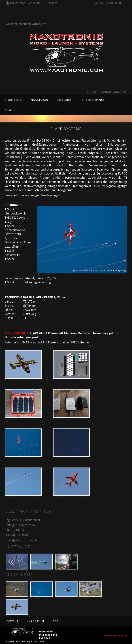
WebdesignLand (110, 636)
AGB (56, 621)
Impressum (36, 621)
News (9, 110)
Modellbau (39, 100)
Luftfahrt (65, 100)
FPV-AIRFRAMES (93, 100)
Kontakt (12, 621)
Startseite (13, 100)
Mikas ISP (123, 636)
